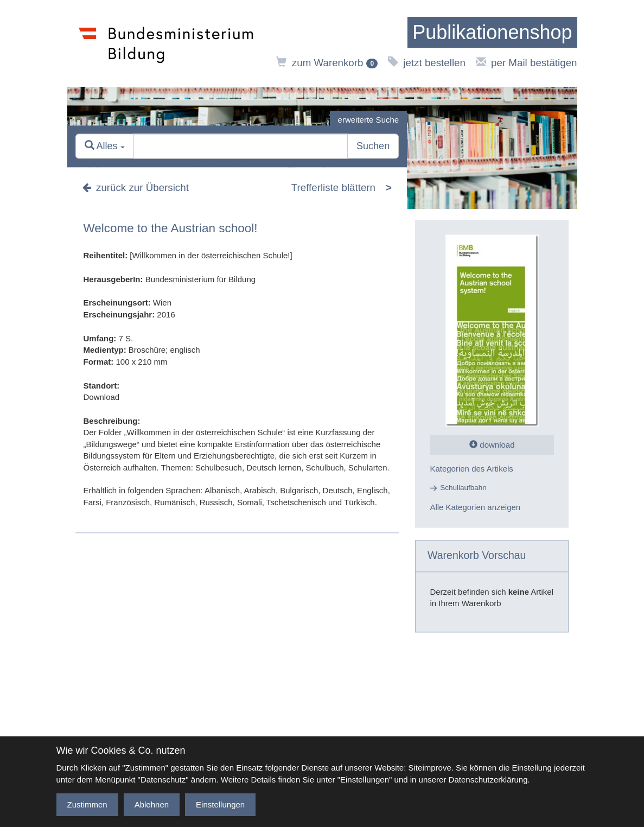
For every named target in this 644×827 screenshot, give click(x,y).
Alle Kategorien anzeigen (475, 507)
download (492, 445)
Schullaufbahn (463, 488)
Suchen (373, 147)
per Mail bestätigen (527, 63)
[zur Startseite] (492, 33)
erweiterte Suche (369, 120)
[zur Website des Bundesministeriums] (166, 43)
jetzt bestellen (427, 63)
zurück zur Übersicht (136, 188)
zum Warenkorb (327, 63)
